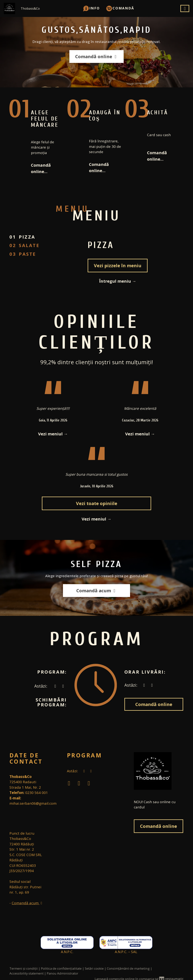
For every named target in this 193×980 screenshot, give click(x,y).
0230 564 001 (37, 793)
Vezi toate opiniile (97, 503)
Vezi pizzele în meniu (118, 265)
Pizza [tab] (27, 237)
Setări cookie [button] (95, 968)
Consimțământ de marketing (129, 968)
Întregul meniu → (118, 281)
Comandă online (96, 56)
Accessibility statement (27, 973)
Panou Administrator (62, 973)
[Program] (63, 686)
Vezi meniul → (53, 434)
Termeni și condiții (24, 968)
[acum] (55, 686)
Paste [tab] (27, 254)
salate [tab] (29, 245)
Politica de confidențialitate (62, 968)
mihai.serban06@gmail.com (33, 803)
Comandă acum (96, 590)
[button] (92, 8)
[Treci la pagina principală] (159, 771)
